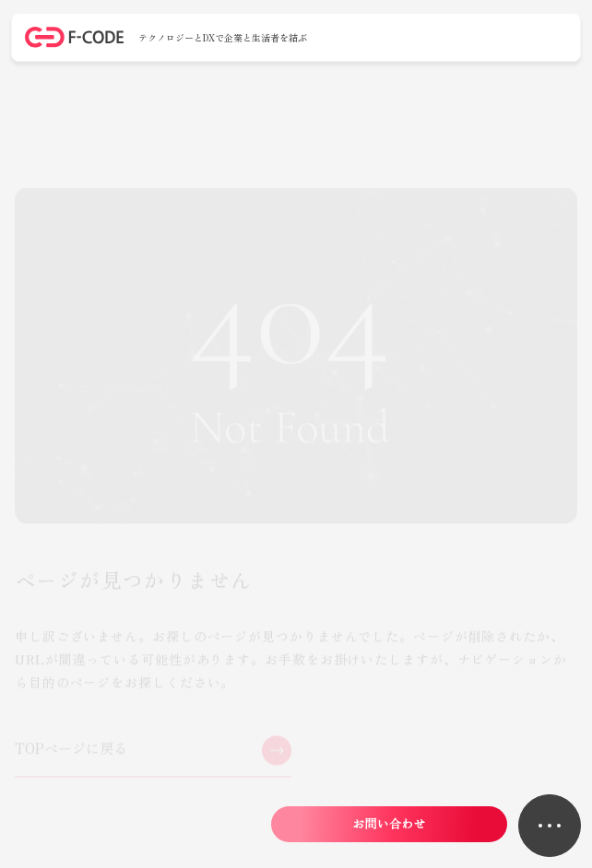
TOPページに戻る (71, 750)
